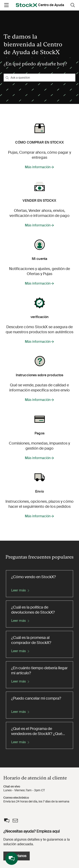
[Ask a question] (39, 78)
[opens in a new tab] (26, 5)
